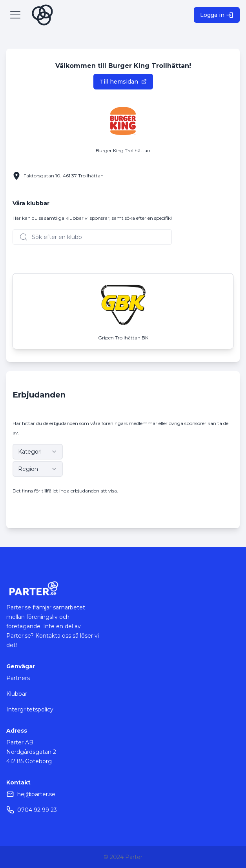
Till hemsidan (123, 82)
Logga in (217, 15)
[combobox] (38, 452)
